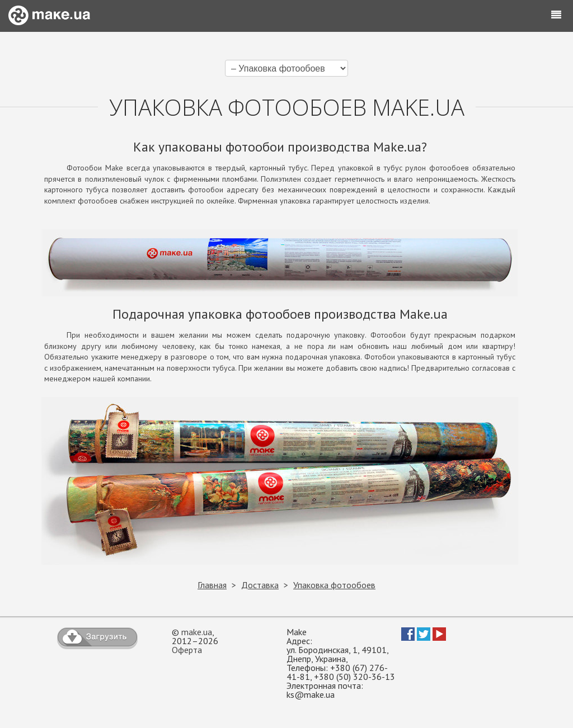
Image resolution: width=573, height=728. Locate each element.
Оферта (187, 650)
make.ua (197, 632)
